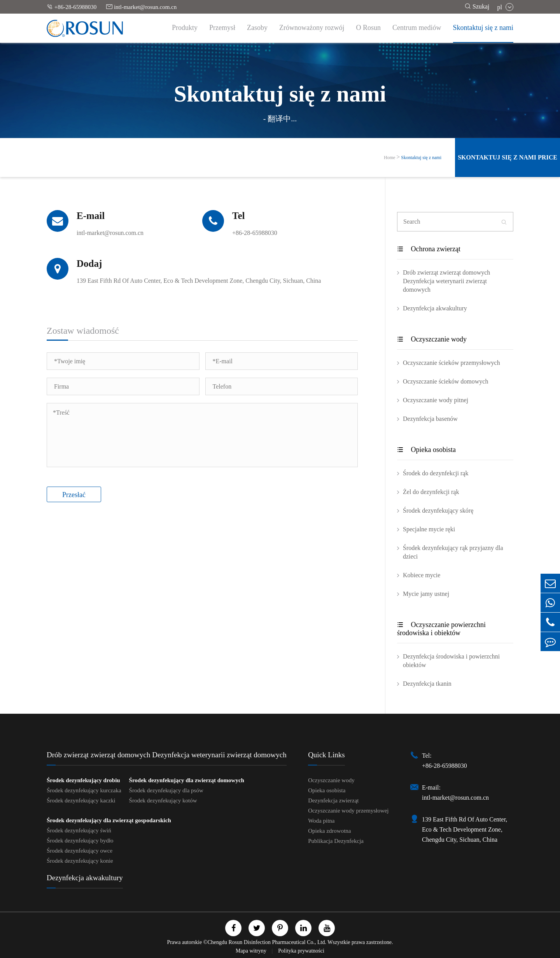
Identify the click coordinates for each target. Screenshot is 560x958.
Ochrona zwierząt (429, 249)
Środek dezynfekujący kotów (163, 800)
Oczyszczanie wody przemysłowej (348, 811)
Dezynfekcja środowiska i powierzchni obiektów (451, 661)
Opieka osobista (426, 450)
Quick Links (326, 755)
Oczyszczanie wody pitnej (436, 400)
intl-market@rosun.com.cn (141, 7)
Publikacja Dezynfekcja (336, 841)
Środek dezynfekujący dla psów (166, 790)
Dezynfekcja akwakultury (435, 308)
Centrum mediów (417, 28)
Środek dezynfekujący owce (80, 851)
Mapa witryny (252, 951)
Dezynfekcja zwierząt (333, 800)
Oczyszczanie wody (432, 339)
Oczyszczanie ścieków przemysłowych (451, 363)
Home (389, 158)
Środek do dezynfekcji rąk (436, 473)
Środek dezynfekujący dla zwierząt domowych (187, 780)
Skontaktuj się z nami (483, 28)
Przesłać (74, 495)
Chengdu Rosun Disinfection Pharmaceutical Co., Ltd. (267, 942)
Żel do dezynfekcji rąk (431, 492)
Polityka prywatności (301, 951)
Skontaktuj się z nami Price (507, 157)
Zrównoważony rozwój (312, 28)
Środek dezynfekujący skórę (438, 511)
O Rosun (369, 28)
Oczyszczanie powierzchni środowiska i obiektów (441, 629)
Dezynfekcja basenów (430, 419)
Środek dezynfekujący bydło (80, 841)
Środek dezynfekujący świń (79, 830)
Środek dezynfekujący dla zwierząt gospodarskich (109, 820)
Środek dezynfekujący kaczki (81, 800)
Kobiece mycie (422, 575)
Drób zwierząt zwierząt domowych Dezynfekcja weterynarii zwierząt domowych (446, 281)
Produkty (185, 28)
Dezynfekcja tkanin (427, 684)
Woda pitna (321, 821)
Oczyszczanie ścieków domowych (445, 381)
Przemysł (222, 28)
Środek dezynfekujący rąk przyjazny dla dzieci (453, 552)
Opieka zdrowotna (329, 831)
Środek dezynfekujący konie (80, 861)
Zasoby (257, 28)
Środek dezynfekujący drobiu (83, 780)
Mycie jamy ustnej (426, 594)
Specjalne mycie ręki (429, 529)
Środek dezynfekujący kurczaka (84, 790)
